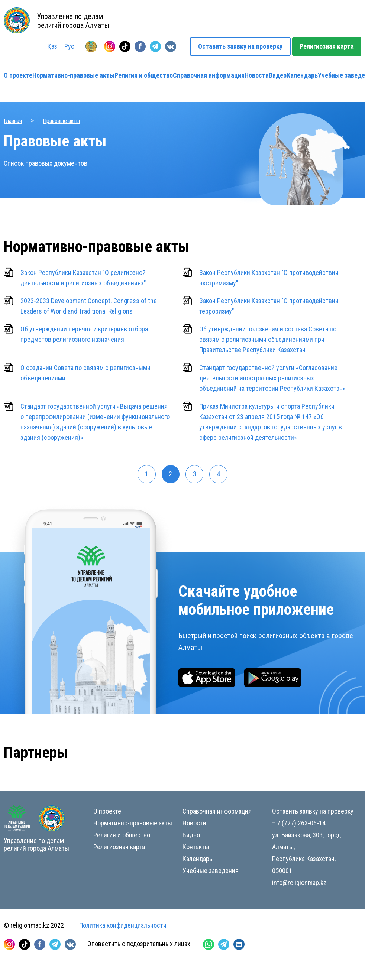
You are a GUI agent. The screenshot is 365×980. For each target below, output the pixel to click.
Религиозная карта (327, 46)
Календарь (302, 75)
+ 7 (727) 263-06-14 (299, 823)
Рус (69, 46)
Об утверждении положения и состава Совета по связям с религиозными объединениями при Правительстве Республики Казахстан (268, 339)
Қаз (52, 46)
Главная (13, 121)
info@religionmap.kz (299, 883)
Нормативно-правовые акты (73, 75)
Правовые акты (61, 121)
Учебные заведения (211, 871)
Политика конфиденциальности (123, 926)
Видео (278, 75)
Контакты (196, 847)
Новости (257, 75)
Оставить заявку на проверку (240, 46)
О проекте (18, 75)
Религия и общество (144, 75)
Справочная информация (209, 75)
